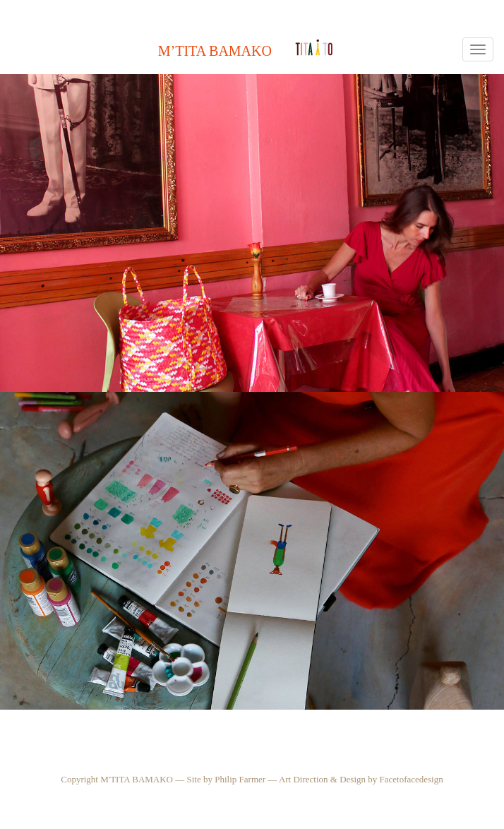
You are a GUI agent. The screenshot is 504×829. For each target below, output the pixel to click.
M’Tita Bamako (215, 51)
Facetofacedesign (412, 779)
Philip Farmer (240, 779)
